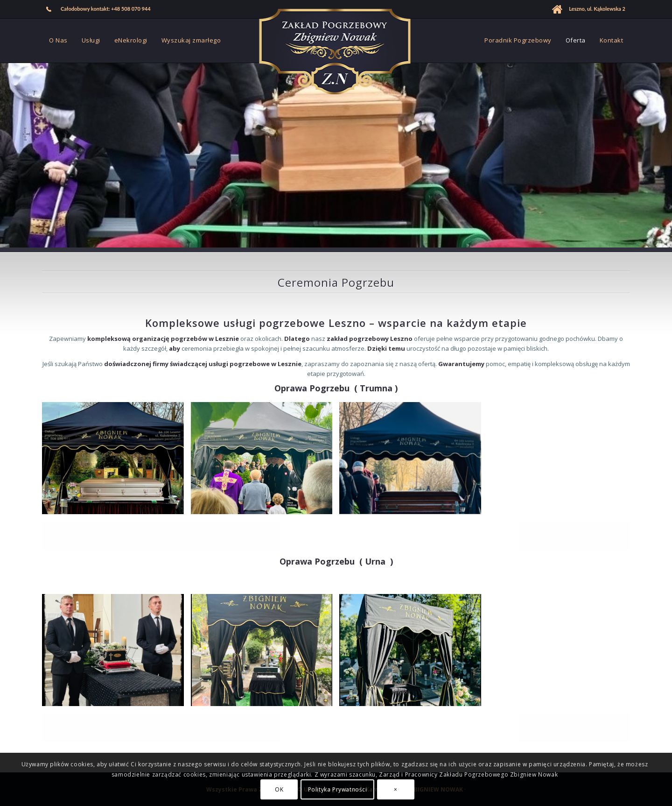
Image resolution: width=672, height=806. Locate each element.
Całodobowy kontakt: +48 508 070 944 (106, 9)
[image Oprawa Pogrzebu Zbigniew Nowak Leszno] (265, 654)
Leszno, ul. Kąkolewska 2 (597, 9)
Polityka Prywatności (338, 789)
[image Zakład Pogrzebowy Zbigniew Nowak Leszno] (265, 462)
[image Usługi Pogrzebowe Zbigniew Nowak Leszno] (116, 654)
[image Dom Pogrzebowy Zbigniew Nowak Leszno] (116, 462)
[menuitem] (99, 9)
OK (279, 789)
